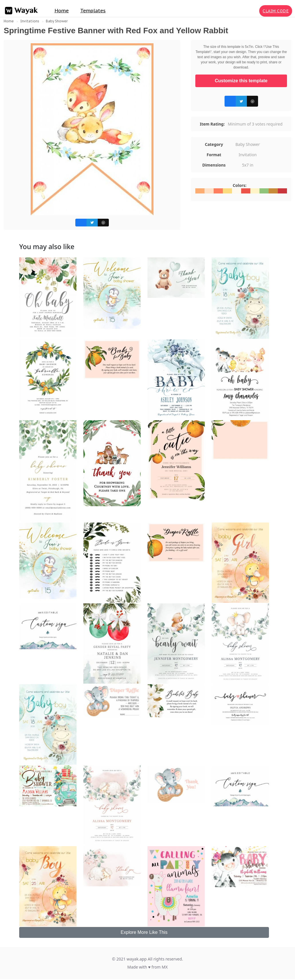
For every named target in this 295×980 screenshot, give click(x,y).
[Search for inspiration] (254, 11)
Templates (93, 11)
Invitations (30, 21)
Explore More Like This (144, 932)
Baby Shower (57, 21)
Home (62, 11)
